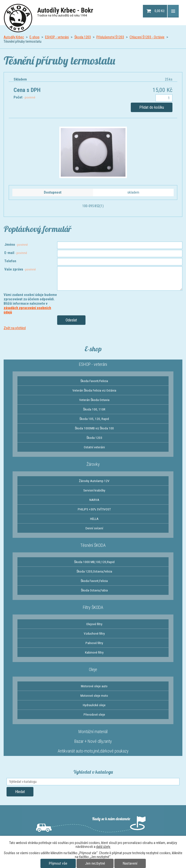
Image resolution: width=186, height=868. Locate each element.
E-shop (35, 37)
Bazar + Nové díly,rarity (93, 741)
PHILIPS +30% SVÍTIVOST (94, 509)
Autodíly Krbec (14, 37)
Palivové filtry (94, 643)
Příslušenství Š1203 (110, 37)
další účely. (103, 847)
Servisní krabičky (94, 490)
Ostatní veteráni (94, 447)
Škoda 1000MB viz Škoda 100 (94, 428)
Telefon (10, 261)
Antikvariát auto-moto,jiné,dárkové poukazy (93, 751)
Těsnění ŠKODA (93, 545)
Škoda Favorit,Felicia (94, 581)
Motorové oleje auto (94, 686)
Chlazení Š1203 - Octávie (147, 37)
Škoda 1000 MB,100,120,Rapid (94, 562)
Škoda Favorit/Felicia (94, 381)
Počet (24, 97)
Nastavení (130, 863)
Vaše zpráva (20, 269)
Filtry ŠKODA (93, 607)
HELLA (94, 519)
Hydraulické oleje (94, 705)
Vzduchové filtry (94, 633)
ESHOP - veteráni (57, 37)
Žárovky (93, 464)
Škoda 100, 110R (94, 409)
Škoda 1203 (83, 37)
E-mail (16, 253)
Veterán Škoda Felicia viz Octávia (94, 390)
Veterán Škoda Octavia (94, 400)
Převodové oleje (94, 714)
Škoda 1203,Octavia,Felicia (94, 571)
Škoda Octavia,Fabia (94, 590)
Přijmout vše (58, 863)
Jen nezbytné (95, 863)
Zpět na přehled (15, 328)
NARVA (94, 500)
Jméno (16, 245)
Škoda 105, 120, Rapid (94, 419)
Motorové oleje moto (94, 696)
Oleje (93, 669)
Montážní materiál (93, 732)
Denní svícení (94, 528)
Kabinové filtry (94, 652)
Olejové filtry (94, 624)
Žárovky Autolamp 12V (94, 481)
